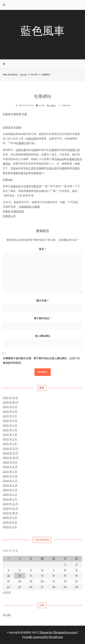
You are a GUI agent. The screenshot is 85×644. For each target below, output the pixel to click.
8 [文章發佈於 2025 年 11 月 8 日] (65, 570)
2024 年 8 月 (10, 467)
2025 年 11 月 (10, 398)
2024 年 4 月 (10, 485)
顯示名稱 (43, 301)
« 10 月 (7, 592)
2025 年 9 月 (10, 407)
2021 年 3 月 (10, 527)
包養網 (7, 114)
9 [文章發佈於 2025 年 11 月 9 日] (76, 570)
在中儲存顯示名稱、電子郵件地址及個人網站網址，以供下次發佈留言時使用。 (41, 361)
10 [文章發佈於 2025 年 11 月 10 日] (9, 576)
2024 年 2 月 (10, 494)
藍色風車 (43, 31)
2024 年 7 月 (10, 472)
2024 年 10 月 (11, 458)
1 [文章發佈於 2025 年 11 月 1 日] (65, 564)
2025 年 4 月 (10, 430)
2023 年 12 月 (10, 504)
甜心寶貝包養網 (35, 168)
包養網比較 (73, 159)
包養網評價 (23, 143)
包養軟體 (16, 114)
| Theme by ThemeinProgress (57, 632)
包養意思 (8, 127)
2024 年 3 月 (10, 490)
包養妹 (14, 168)
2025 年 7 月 (10, 416)
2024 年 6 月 (10, 476)
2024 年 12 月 (11, 448)
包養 (24, 114)
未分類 (7, 615)
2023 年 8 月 (10, 522)
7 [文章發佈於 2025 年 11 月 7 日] (54, 570)
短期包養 (31, 139)
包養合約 (23, 173)
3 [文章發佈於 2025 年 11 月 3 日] (8, 570)
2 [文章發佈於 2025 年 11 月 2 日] (77, 564)
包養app (59, 159)
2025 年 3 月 (10, 435)
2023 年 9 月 (10, 518)
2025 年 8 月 (10, 411)
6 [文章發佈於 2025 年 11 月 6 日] (42, 570)
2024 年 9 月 (10, 462)
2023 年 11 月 (10, 508)
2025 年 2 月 (10, 439)
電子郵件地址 (43, 318)
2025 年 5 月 (10, 425)
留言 (43, 249)
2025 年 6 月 (10, 421)
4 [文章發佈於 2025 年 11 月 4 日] (20, 570)
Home (23, 74)
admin (53, 105)
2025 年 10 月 (11, 402)
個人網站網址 (43, 336)
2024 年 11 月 (11, 453)
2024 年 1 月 (10, 499)
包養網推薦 (25, 207)
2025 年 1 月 (10, 444)
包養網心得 (73, 150)
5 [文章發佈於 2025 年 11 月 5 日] (31, 570)
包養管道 (36, 173)
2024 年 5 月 (10, 481)
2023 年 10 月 (10, 513)
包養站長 (52, 168)
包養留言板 (17, 211)
